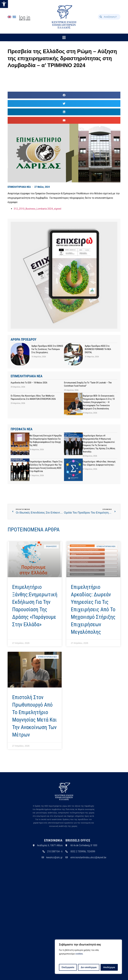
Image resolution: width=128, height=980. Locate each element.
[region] (88, 957)
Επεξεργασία (68, 967)
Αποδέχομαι (109, 967)
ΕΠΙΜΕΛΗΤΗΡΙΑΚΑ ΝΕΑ (19, 187)
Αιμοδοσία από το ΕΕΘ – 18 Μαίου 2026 (29, 383)
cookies (79, 954)
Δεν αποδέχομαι (89, 967)
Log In (25, 18)
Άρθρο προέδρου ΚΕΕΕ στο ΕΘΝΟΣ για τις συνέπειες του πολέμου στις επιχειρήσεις (47, 349)
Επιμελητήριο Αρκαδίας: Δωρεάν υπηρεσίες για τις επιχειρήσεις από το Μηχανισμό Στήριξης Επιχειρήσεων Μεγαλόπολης (93, 610)
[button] (4, 4)
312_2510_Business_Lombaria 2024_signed (37, 209)
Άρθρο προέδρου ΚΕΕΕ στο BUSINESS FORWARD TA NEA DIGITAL (98, 349)
